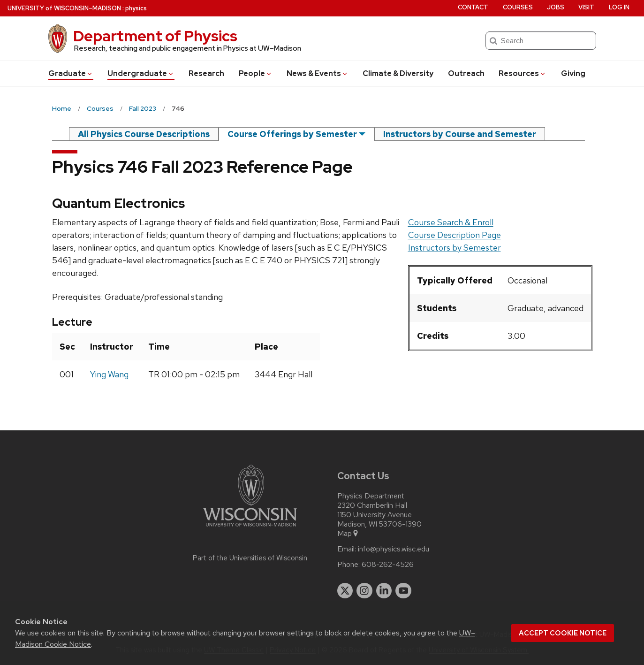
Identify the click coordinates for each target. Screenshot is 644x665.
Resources (523, 73)
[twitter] (345, 591)
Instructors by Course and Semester (460, 134)
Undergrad (141, 73)
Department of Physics (155, 36)
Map (348, 534)
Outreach (466, 73)
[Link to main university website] (250, 528)
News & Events (318, 73)
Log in (619, 7)
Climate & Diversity (398, 73)
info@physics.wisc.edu (394, 549)
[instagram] (364, 591)
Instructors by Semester (455, 248)
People (256, 73)
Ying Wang (109, 374)
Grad (71, 73)
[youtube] (403, 591)
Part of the (250, 558)
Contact (473, 7)
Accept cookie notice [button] (563, 633)
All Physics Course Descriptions (144, 134)
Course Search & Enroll (451, 222)
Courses (518, 7)
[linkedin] (384, 591)
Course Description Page (455, 235)
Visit (586, 7)
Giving (573, 73)
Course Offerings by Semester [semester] (292, 134)
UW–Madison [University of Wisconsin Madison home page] (64, 8)
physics (136, 8)
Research (206, 73)
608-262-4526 (388, 565)
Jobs (556, 7)
